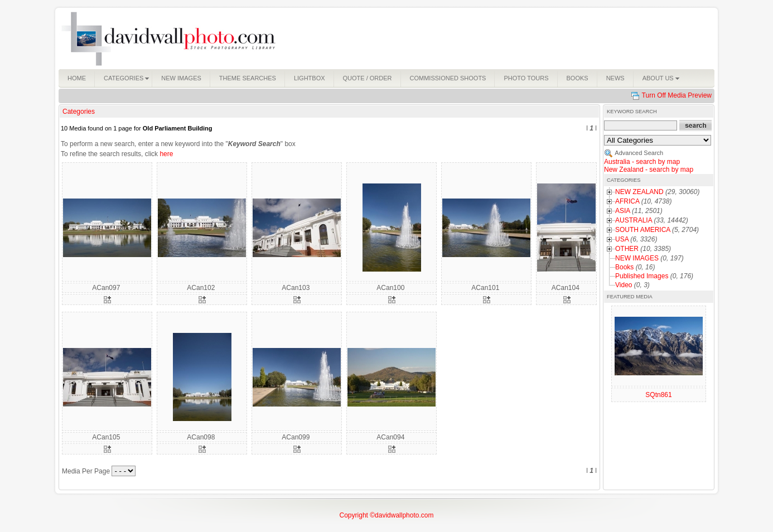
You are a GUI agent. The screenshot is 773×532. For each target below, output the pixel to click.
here (166, 154)
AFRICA (627, 201)
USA (622, 239)
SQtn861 (658, 395)
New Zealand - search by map (649, 170)
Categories (79, 112)
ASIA (623, 211)
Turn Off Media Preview (677, 95)
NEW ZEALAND (639, 192)
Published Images (642, 276)
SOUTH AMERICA (643, 230)
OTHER (627, 249)
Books (624, 267)
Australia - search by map (642, 162)
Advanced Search (639, 153)
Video (624, 285)
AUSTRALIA (634, 220)
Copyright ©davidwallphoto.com (387, 515)
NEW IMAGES (637, 258)
